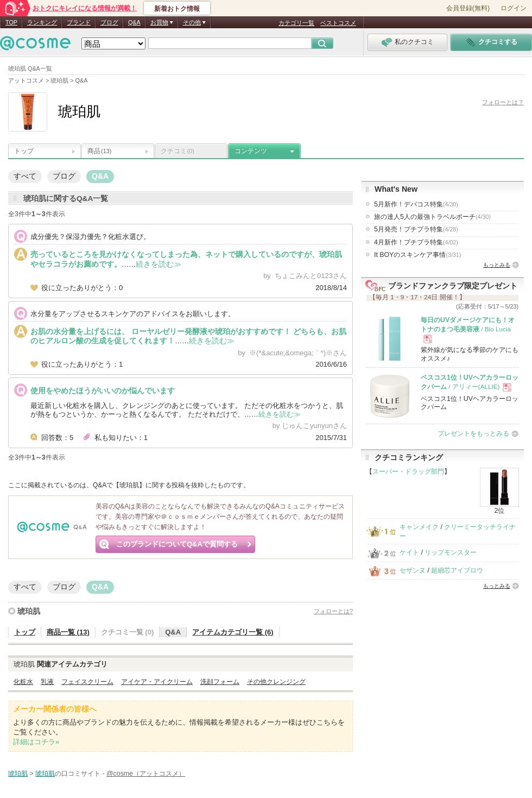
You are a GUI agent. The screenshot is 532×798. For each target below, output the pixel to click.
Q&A (134, 22)
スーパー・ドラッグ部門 (408, 472)
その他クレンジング (276, 682)
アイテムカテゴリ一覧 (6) (233, 632)
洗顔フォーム (220, 682)
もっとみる (497, 265)
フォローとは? (333, 611)
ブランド (79, 22)
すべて (25, 176)
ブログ (109, 22)
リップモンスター (451, 552)
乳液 (47, 682)
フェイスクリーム (87, 682)
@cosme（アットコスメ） (146, 774)
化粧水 (23, 682)
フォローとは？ (503, 102)
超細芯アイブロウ (457, 570)
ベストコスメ (338, 23)
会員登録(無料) (468, 8)
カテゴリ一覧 (296, 23)
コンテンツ (251, 151)
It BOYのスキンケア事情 (417, 255)
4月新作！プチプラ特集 (416, 242)
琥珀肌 (29, 611)
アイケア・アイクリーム (157, 682)
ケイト (409, 552)
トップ (24, 151)
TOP (11, 22)
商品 (99, 151)
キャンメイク (419, 527)
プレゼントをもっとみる (473, 433)
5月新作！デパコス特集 (416, 204)
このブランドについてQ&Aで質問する (177, 544)
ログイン (514, 8)
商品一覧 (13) (68, 632)
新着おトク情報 (177, 9)
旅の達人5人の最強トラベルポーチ (432, 217)
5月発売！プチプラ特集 (416, 229)
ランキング (42, 22)
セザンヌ (413, 570)
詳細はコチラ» (36, 742)
